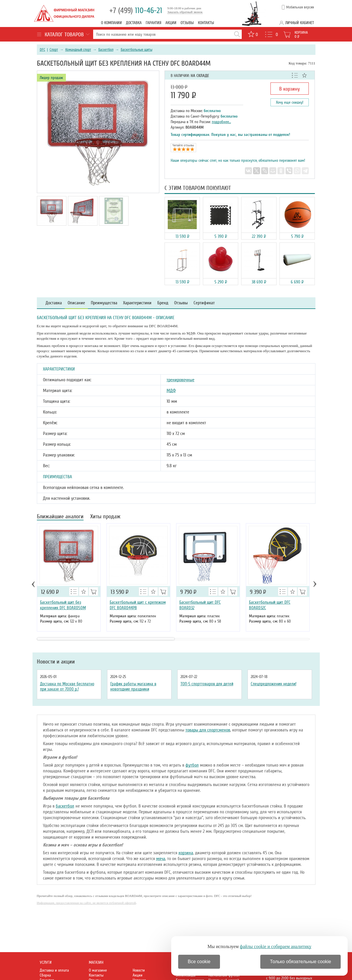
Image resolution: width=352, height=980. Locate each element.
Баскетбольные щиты (137, 50)
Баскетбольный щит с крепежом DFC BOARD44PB (138, 605)
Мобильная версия (300, 7)
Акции (171, 23)
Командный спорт (78, 50)
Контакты (206, 23)
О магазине (98, 970)
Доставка (134, 23)
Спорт (54, 50)
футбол (192, 765)
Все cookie (199, 962)
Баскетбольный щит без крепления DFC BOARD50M (63, 605)
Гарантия (154, 23)
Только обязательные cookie (300, 962)
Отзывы (187, 23)
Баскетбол (106, 50)
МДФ (171, 391)
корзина (186, 853)
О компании (111, 23)
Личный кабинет (300, 23)
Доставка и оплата (54, 970)
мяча (161, 859)
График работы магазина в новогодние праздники (133, 686)
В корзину (289, 89)
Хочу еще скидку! (290, 102)
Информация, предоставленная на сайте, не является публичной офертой (86, 903)
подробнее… (221, 122)
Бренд (163, 303)
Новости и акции (56, 662)
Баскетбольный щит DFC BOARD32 (200, 605)
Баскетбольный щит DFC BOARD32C (270, 605)
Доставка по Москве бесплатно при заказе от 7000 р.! (67, 686)
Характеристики (137, 303)
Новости (139, 970)
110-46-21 (136, 11)
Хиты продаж (105, 517)
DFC (43, 50)
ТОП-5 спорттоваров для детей (207, 684)
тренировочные (180, 380)
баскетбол (65, 806)
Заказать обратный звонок (185, 12)
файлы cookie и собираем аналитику (276, 946)
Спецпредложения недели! (274, 684)
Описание (76, 303)
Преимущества (104, 303)
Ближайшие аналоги (60, 517)
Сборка (45, 975)
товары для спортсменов (208, 730)
